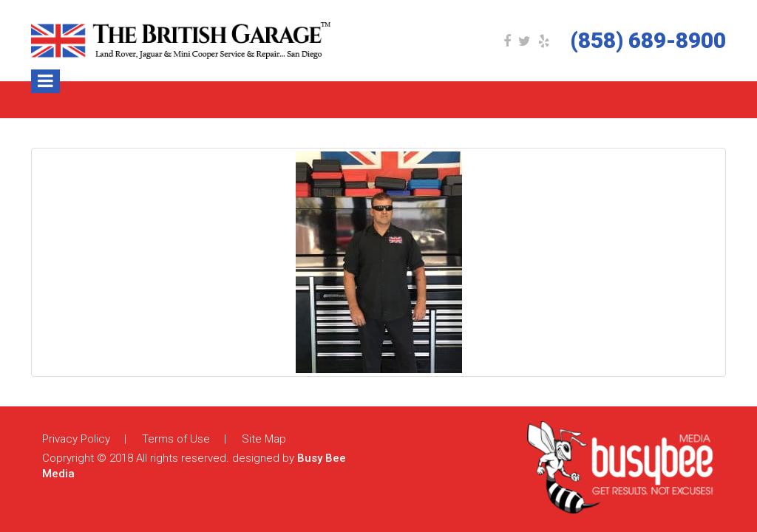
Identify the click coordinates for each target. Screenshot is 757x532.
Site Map (264, 439)
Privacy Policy (76, 439)
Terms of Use (176, 439)
